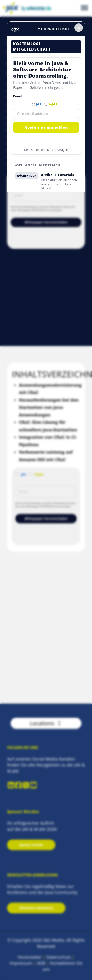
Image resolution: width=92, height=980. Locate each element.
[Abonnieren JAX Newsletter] (34, 104)
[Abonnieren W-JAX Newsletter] (46, 104)
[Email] (46, 114)
